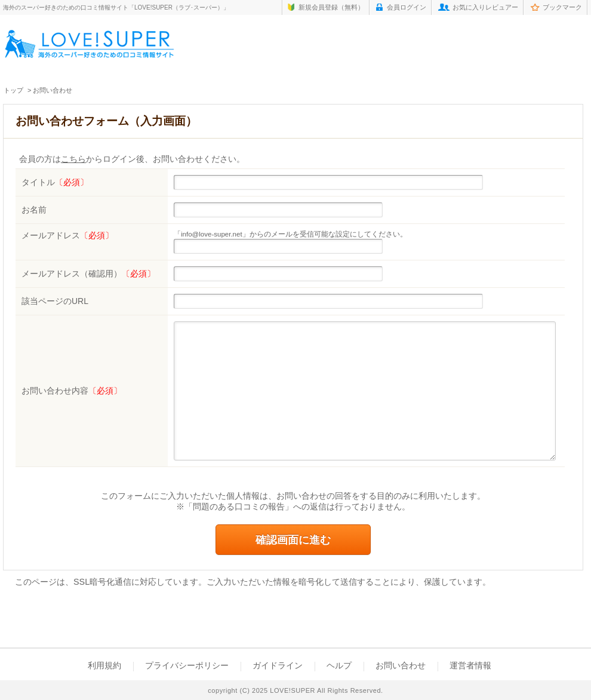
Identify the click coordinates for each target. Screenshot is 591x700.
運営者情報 (470, 665)
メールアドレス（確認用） (88, 274)
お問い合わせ (401, 665)
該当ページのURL (55, 301)
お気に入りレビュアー (485, 7)
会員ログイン (407, 7)
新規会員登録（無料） (331, 7)
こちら (73, 159)
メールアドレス (67, 235)
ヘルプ (339, 665)
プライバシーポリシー (187, 665)
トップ (13, 90)
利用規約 (104, 665)
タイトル (55, 182)
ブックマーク (562, 7)
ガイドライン (278, 665)
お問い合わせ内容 (72, 391)
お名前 (34, 210)
